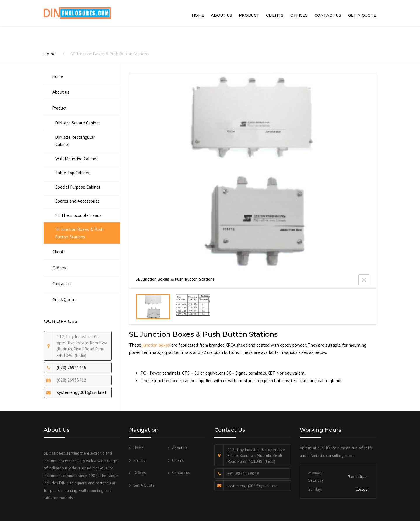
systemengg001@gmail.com (253, 486)
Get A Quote (362, 15)
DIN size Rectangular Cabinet (75, 141)
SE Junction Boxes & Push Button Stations (79, 233)
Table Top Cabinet (73, 173)
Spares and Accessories (78, 201)
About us (222, 15)
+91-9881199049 (243, 473)
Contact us (328, 15)
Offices (299, 15)
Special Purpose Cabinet (78, 187)
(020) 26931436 (71, 367)
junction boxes (156, 345)
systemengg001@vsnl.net (82, 392)
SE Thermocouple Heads (78, 215)
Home (198, 15)
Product (249, 15)
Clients (275, 15)
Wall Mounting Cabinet (77, 159)
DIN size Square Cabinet (78, 123)
